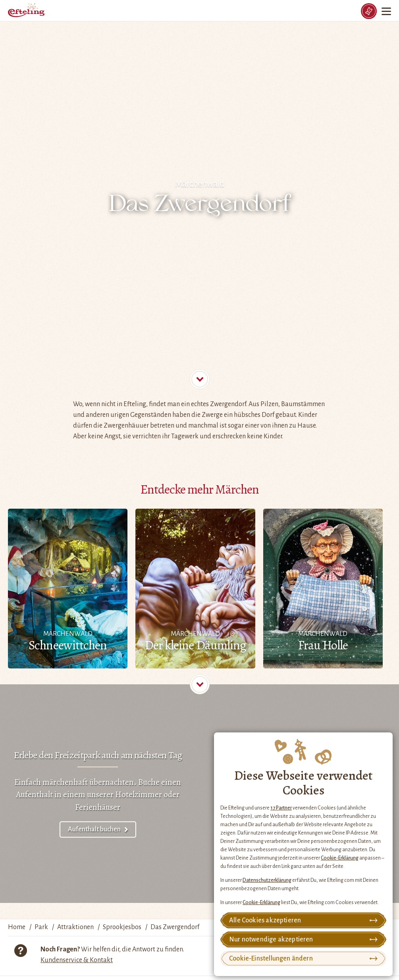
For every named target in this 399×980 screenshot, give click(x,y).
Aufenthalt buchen (94, 829)
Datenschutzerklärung (267, 880)
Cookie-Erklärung (340, 858)
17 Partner (281, 808)
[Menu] (387, 11)
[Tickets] (369, 11)
